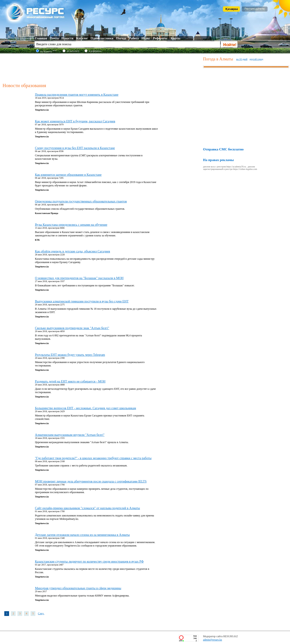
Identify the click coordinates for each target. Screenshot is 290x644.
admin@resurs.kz (213, 640)
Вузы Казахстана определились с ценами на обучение (71, 225)
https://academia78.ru (236, 167)
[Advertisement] (102, 68)
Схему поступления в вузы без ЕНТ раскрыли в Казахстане (75, 148)
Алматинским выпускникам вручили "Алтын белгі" (70, 435)
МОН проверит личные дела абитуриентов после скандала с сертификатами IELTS (91, 481)
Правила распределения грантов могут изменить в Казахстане (77, 95)
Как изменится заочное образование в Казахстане (68, 175)
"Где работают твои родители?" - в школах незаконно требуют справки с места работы (93, 458)
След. (41, 613)
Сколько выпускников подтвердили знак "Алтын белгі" (72, 328)
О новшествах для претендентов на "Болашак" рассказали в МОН (79, 278)
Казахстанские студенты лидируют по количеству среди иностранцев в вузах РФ (89, 562)
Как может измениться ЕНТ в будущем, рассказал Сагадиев (75, 121)
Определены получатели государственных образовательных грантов (81, 201)
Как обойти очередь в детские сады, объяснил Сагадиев (72, 251)
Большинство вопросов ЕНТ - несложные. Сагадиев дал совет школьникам (85, 408)
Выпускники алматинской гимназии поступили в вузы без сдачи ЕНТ (82, 301)
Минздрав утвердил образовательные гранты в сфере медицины (78, 588)
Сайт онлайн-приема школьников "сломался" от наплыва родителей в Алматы (87, 508)
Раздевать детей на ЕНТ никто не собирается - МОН (70, 381)
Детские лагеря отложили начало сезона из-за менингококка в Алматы (82, 535)
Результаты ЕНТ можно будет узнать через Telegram (70, 355)
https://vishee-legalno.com (245, 169)
